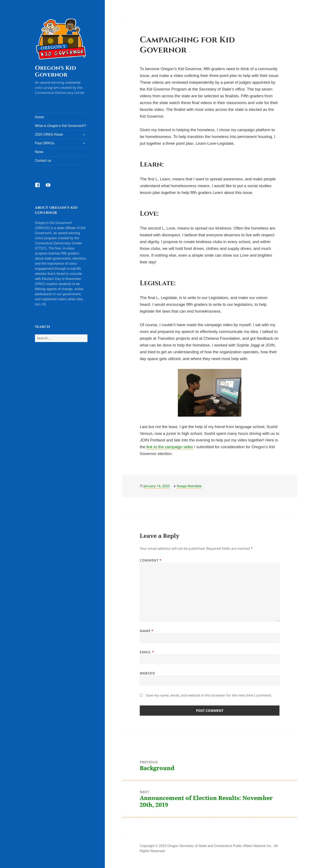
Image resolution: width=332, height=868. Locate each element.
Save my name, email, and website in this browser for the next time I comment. (209, 695)
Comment (151, 560)
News (39, 152)
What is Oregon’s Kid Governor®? (61, 126)
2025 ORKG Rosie (49, 134)
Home (39, 117)
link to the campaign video (170, 447)
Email (147, 652)
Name (147, 631)
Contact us (43, 161)
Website (147, 673)
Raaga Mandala (189, 486)
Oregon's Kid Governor (55, 71)
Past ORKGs (45, 143)
